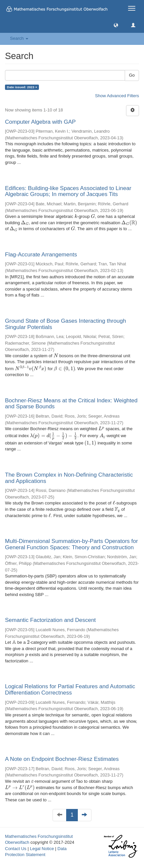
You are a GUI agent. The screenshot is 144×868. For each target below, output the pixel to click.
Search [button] (19, 38)
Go (132, 75)
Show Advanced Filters (117, 96)
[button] (116, 25)
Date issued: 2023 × (22, 87)
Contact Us (16, 849)
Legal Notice (42, 849)
